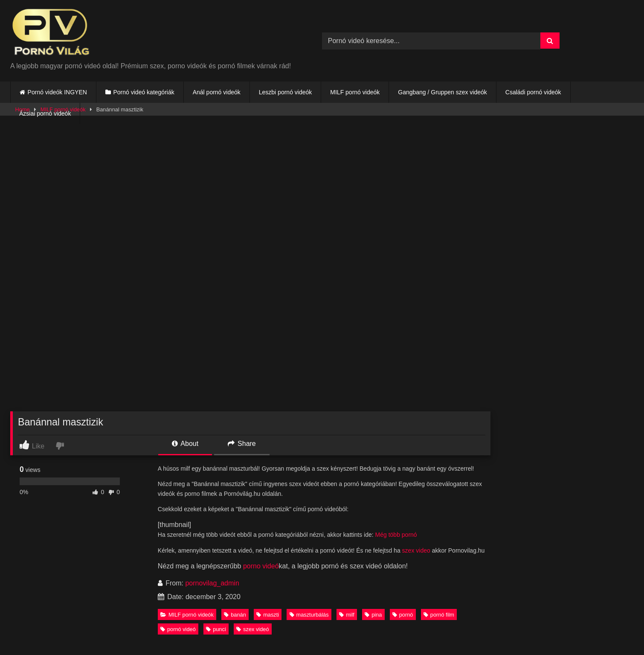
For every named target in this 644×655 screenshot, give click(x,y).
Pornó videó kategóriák (144, 92)
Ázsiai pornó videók (45, 114)
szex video (416, 550)
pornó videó (178, 629)
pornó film (439, 615)
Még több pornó (396, 535)
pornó (403, 615)
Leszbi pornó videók (286, 92)
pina (373, 615)
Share (242, 444)
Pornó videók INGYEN (57, 92)
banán (235, 615)
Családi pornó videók (533, 92)
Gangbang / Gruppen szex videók (442, 92)
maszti (268, 615)
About (185, 444)
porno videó (261, 566)
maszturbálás (309, 615)
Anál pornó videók (217, 92)
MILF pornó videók (355, 92)
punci (216, 629)
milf (347, 615)
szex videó (252, 629)
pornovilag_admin (212, 583)
